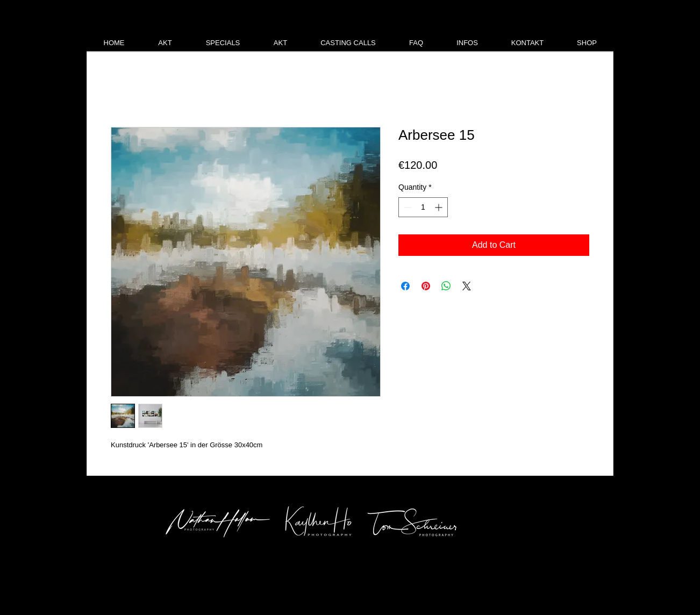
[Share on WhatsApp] (446, 286)
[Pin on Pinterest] (426, 286)
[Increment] (440, 207)
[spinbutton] (423, 207)
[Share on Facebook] (405, 286)
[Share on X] (467, 286)
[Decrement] (407, 207)
